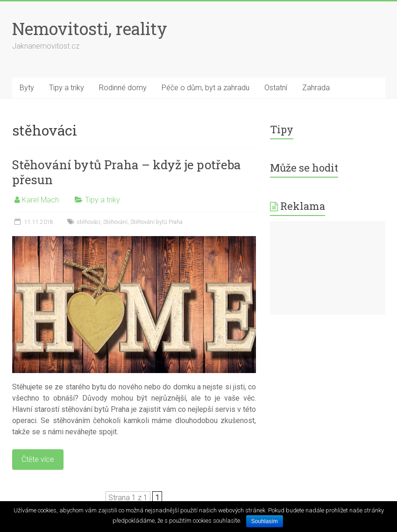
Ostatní (276, 88)
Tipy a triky (67, 88)
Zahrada (316, 88)
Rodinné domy (123, 88)
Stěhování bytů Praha (156, 222)
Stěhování (115, 222)
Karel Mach (40, 200)
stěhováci (89, 222)
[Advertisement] (328, 268)
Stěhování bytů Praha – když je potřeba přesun (127, 172)
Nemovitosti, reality (90, 29)
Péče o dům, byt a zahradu (206, 88)
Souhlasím (265, 521)
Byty (27, 88)
